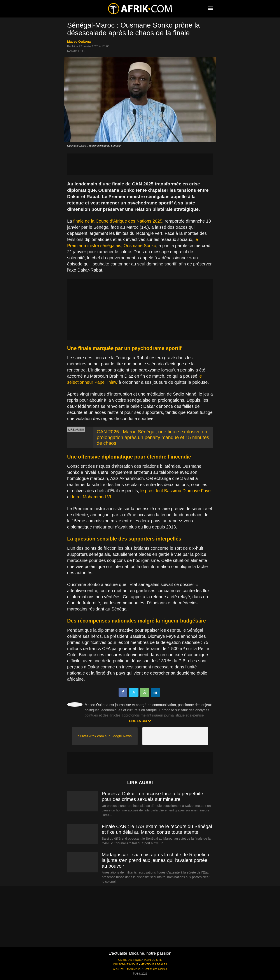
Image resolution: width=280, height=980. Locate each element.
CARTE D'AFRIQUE (130, 960)
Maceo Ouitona (79, 41)
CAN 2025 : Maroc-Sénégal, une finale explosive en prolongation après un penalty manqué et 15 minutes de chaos (153, 437)
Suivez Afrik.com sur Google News (105, 736)
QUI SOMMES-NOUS (126, 964)
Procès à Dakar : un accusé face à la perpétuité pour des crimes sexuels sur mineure (152, 796)
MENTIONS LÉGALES (154, 964)
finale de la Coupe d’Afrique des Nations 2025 (118, 221)
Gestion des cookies (155, 969)
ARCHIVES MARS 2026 (127, 969)
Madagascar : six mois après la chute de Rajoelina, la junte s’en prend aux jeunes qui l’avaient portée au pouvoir (156, 860)
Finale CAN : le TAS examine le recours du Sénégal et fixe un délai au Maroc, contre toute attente (157, 829)
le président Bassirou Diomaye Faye (176, 491)
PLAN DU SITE (153, 960)
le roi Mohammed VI (92, 497)
